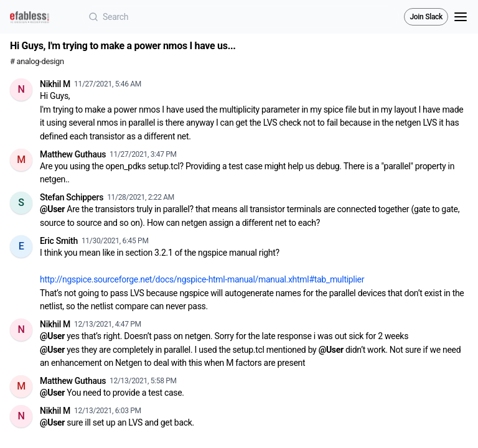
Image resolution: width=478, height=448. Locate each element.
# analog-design (37, 61)
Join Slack (426, 17)
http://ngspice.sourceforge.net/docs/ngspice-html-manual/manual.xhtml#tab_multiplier (202, 279)
